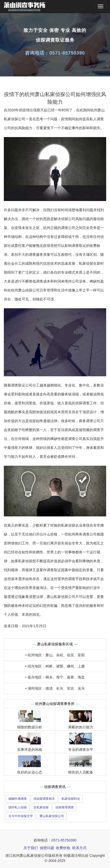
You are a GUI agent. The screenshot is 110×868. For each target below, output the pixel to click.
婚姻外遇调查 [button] (18, 799)
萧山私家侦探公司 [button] (52, 816)
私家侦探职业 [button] (71, 799)
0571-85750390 (67, 53)
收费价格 (63, 848)
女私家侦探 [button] (41, 807)
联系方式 (79, 848)
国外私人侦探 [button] (18, 807)
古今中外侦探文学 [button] (21, 816)
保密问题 (47, 848)
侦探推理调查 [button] (65, 807)
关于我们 (31, 848)
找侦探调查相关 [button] (44, 799)
